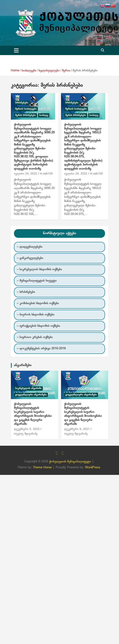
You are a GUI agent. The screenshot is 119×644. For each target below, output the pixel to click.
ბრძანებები (22, 103)
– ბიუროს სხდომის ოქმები (36, 315)
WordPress (93, 467)
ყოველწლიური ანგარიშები (31, 395)
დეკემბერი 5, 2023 (27, 429)
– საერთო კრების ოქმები (35, 337)
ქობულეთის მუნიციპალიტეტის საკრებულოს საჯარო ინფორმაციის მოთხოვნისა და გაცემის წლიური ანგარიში (33, 414)
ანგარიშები (23, 365)
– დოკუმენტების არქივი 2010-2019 (41, 349)
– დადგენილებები (30, 247)
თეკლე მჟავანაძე (26, 434)
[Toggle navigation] (16, 50)
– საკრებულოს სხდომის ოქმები (39, 269)
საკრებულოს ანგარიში (28, 388)
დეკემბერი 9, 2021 (77, 429)
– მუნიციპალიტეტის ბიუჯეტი (37, 281)
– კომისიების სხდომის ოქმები (38, 303)
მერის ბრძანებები (25, 115)
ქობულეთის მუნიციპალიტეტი (70, 462)
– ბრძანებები (26, 292)
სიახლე (44, 115)
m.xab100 (46, 174)
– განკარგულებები (30, 258)
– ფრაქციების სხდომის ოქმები (38, 326)
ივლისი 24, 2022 (25, 174)
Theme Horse (42, 467)
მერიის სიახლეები (26, 109)
